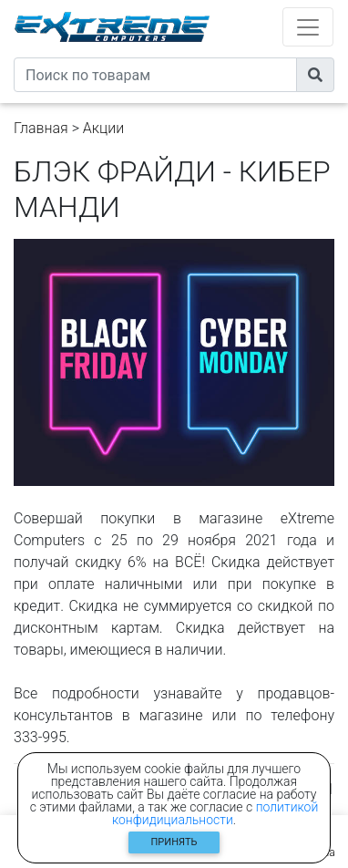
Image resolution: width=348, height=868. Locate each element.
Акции (103, 128)
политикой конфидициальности (215, 813)
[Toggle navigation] (308, 27)
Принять (174, 842)
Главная (41, 128)
